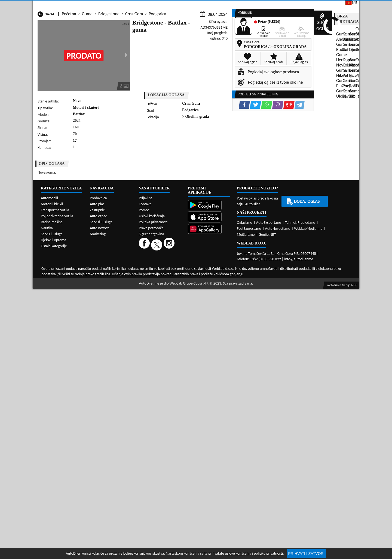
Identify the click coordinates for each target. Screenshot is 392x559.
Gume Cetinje (108, 255)
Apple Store (200, 5)
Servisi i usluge (250, 42)
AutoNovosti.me (278, 430)
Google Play (165, 5)
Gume (87, 52)
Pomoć (144, 412)
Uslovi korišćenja (152, 418)
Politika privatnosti (153, 424)
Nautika (47, 430)
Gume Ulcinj (48, 276)
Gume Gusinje (226, 255)
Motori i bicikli (52, 406)
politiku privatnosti (268, 553)
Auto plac (97, 406)
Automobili (49, 400)
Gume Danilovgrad (171, 255)
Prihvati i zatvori (307, 554)
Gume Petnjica (109, 266)
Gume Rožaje (167, 271)
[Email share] (233, 146)
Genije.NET (267, 436)
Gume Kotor (166, 260)
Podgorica (157, 52)
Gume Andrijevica (53, 250)
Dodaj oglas (342, 42)
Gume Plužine (50, 271)
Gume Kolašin (108, 260)
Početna (69, 52)
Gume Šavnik (108, 276)
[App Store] (209, 419)
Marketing (265, 5)
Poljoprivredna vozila (57, 418)
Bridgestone (109, 52)
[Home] (37, 42)
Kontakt (294, 5)
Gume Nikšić (49, 266)
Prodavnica (98, 400)
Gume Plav (165, 266)
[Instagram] (170, 447)
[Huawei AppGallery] (209, 431)
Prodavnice (99, 42)
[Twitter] (157, 447)
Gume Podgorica (111, 271)
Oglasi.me (244, 424)
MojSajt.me (246, 436)
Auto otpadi (209, 42)
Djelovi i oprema (53, 442)
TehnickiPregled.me (300, 424)
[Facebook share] (189, 146)
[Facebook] (145, 447)
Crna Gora (134, 52)
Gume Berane (167, 250)
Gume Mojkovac (228, 260)
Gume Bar (105, 250)
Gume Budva (49, 255)
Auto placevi (137, 42)
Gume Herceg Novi (54, 260)
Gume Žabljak (167, 276)
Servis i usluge (52, 436)
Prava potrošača (151, 430)
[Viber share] (222, 146)
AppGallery (234, 5)
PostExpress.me (249, 430)
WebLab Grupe (181, 485)
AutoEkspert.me (269, 424)
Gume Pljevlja (226, 266)
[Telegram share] (244, 146)
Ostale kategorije (54, 448)
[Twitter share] (200, 146)
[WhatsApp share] (211, 146)
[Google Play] (209, 408)
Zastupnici (173, 42)
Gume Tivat (224, 271)
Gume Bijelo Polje (230, 250)
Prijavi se (322, 5)
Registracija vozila (297, 42)
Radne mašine (52, 424)
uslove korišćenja (238, 553)
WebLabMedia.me (308, 430)
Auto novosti (100, 430)
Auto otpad (99, 418)
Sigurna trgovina (151, 436)
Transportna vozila (55, 412)
